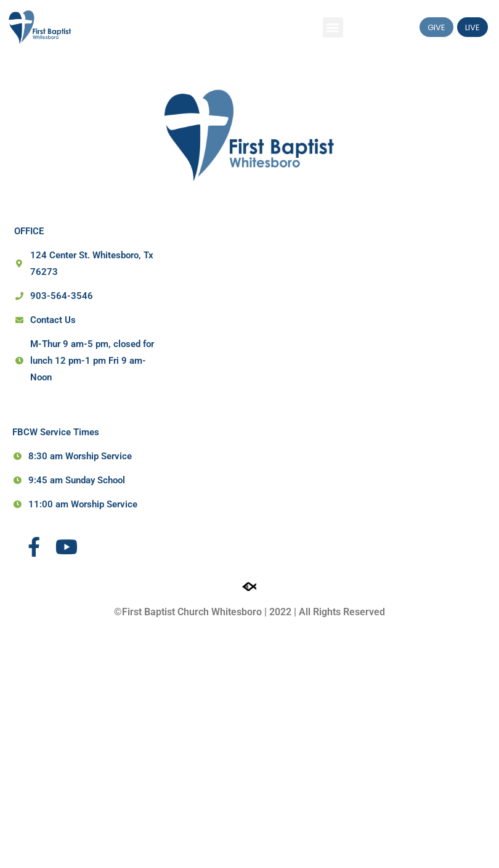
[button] (333, 27)
